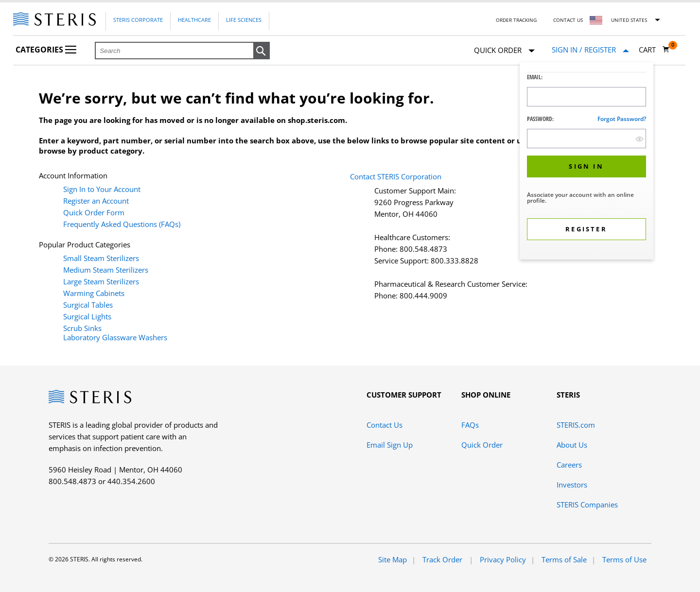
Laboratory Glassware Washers (115, 337)
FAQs (470, 425)
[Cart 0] (654, 50)
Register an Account (96, 201)
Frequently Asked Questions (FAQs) (122, 224)
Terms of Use (624, 559)
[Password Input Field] (586, 139)
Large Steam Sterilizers (101, 281)
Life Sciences (244, 20)
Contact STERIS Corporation (396, 176)
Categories (46, 50)
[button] (262, 51)
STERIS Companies (587, 505)
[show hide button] (639, 139)
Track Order (443, 559)
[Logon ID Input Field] (586, 97)
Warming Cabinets (94, 293)
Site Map (393, 559)
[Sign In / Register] (590, 50)
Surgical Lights (87, 316)
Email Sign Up (390, 445)
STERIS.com (576, 425)
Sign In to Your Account (102, 189)
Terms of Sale (564, 559)
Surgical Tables (88, 305)
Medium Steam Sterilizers (106, 270)
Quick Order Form (94, 212)
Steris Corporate (138, 20)
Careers (569, 465)
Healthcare (194, 20)
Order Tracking (516, 20)
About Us (572, 445)
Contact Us (568, 20)
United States (629, 20)
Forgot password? (622, 119)
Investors (572, 485)
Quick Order (504, 51)
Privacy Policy (503, 559)
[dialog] (586, 162)
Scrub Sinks (82, 328)
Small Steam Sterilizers (101, 258)
